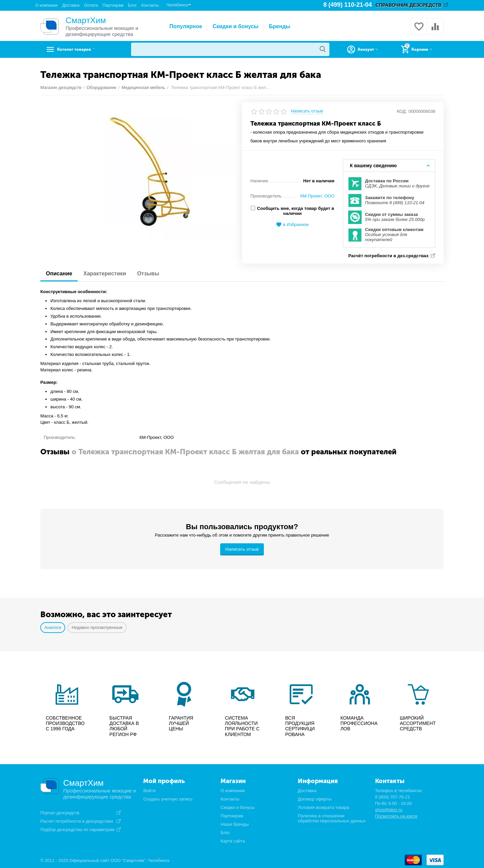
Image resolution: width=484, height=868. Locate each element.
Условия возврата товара (324, 807)
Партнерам (113, 5)
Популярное (186, 26)
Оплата (91, 5)
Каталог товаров (83, 49)
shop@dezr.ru (389, 809)
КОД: (402, 111)
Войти (149, 790)
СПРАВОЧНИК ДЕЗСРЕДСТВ (409, 5)
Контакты (150, 5)
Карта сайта (233, 840)
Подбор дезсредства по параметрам (77, 829)
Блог (132, 5)
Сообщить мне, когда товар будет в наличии (292, 211)
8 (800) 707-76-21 (393, 796)
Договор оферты (315, 798)
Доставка (71, 5)
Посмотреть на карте (396, 815)
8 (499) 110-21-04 (348, 5)
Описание (60, 273)
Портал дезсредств (60, 812)
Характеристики (108, 273)
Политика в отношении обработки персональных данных (332, 818)
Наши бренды (235, 824)
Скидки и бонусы (235, 26)
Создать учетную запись (168, 798)
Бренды (280, 26)
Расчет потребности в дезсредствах (77, 820)
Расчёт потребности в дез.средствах (388, 255)
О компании (46, 5)
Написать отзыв (307, 111)
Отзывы (154, 273)
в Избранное (292, 225)
